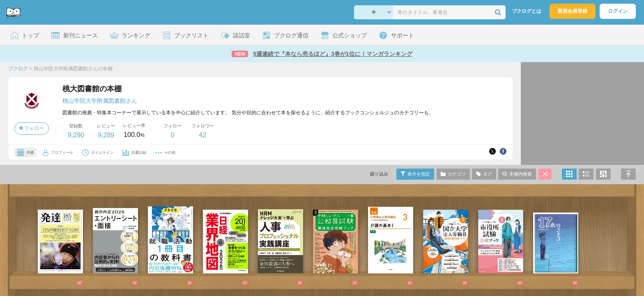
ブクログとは (527, 11)
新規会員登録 (573, 11)
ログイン (618, 11)
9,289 (106, 135)
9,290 (76, 135)
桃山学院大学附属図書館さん (100, 101)
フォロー (32, 128)
